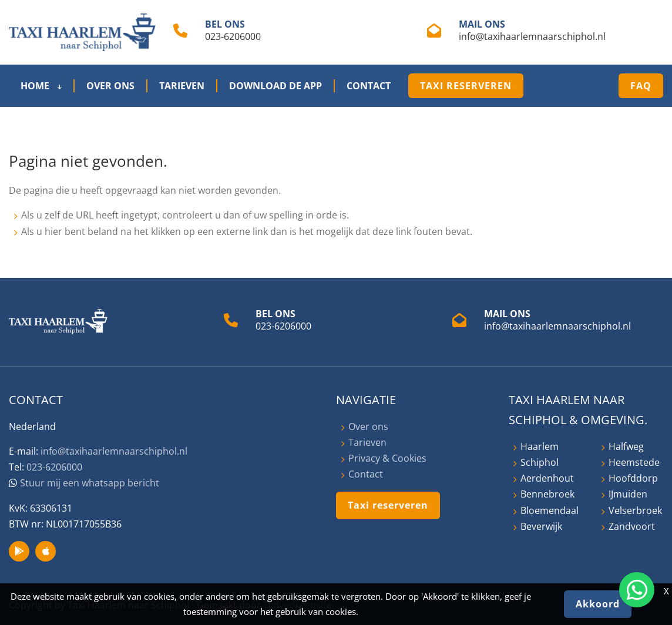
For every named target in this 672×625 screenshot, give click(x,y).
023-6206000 (233, 36)
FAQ (641, 86)
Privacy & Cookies (387, 458)
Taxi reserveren (466, 86)
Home (41, 86)
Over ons (110, 86)
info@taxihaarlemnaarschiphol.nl (532, 36)
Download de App (275, 86)
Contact (369, 86)
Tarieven (182, 86)
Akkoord (598, 604)
